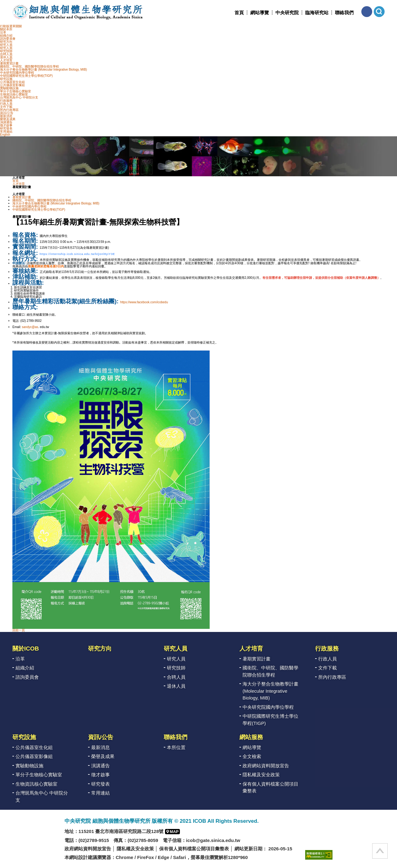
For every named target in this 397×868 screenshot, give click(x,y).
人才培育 (6, 60)
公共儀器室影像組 (12, 85)
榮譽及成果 (8, 119)
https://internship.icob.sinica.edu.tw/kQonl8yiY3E (77, 254)
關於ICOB (26, 649)
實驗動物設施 (9, 88)
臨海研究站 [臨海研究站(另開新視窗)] (317, 13)
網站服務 (251, 737)
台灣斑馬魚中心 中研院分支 (19, 97)
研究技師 (6, 51)
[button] (367, 12)
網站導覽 (260, 13)
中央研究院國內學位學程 (17, 73)
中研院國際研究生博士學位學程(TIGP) (26, 76)
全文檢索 (252, 756)
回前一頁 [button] (19, 630)
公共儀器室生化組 (12, 82)
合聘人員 (6, 54)
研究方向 (6, 42)
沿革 (3, 32)
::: (232, 13)
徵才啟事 (6, 125)
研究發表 (6, 128)
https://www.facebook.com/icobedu (144, 302)
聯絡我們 (344, 13)
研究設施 (6, 79)
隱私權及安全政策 (261, 775)
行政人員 (6, 104)
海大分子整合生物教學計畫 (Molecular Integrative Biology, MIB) (43, 70)
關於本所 (6, 29)
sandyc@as (30, 327)
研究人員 (6, 45)
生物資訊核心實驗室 (14, 94)
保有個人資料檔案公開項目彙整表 (270, 787)
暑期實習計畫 (9, 63)
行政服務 (6, 101)
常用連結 (6, 132)
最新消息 (6, 116)
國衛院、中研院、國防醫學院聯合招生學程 (29, 66)
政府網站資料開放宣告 (266, 766)
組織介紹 (6, 35)
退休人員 (6, 57)
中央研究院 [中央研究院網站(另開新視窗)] (287, 13)
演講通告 (6, 122)
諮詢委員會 (8, 39)
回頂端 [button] (380, 851)
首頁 (239, 13)
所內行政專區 (9, 110)
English (5, 135)
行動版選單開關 (11, 26)
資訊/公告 (7, 113)
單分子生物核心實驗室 (16, 91)
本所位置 (176, 747)
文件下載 (6, 107)
